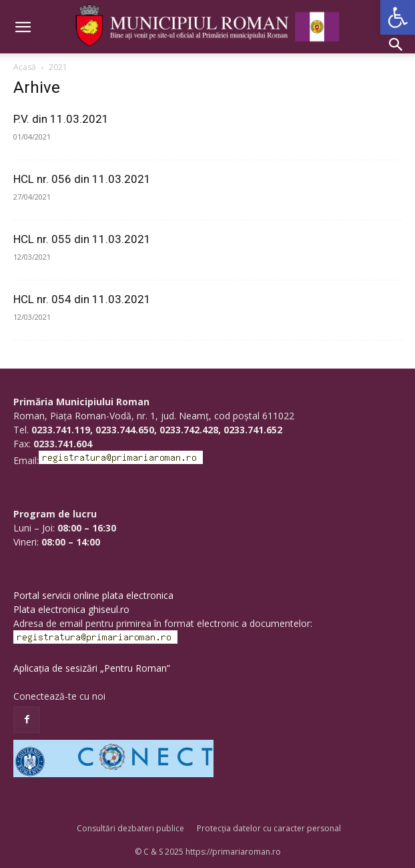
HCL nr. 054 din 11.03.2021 (82, 299)
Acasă (25, 67)
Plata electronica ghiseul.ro (71, 609)
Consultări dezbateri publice (130, 828)
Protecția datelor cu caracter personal (269, 828)
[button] (398, 17)
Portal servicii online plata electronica (93, 595)
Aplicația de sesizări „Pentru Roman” (92, 668)
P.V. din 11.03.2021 (61, 119)
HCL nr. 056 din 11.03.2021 (82, 179)
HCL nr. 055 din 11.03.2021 (82, 239)
